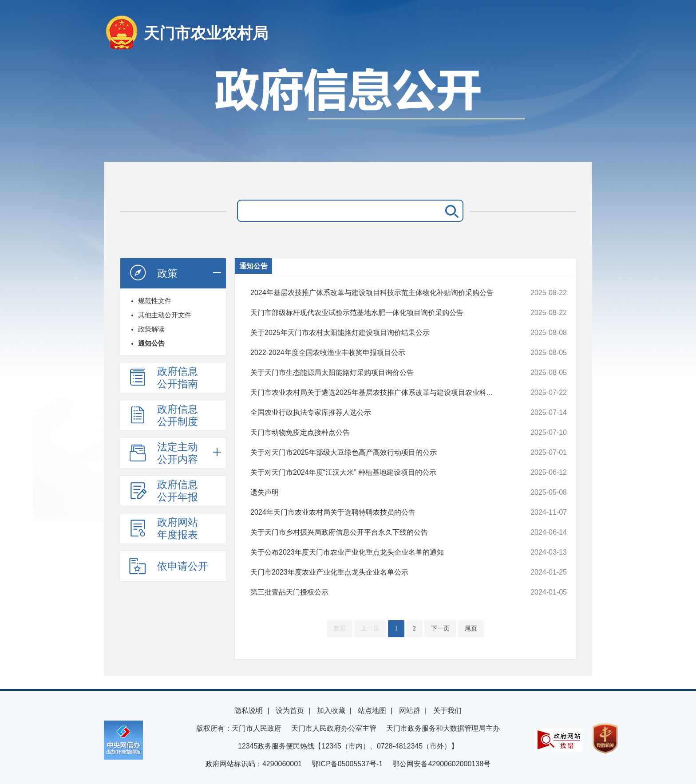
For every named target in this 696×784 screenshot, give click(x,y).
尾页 (471, 628)
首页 (340, 628)
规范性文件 (155, 301)
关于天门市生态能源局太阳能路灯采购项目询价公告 (379, 373)
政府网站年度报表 (163, 528)
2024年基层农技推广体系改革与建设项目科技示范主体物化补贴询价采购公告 (379, 293)
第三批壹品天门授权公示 (379, 592)
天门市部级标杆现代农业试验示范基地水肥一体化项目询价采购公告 (379, 313)
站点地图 (372, 711)
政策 (153, 273)
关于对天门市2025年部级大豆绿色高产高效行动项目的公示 (379, 453)
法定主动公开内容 (163, 453)
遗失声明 (379, 492)
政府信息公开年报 (163, 491)
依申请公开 (168, 566)
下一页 (440, 628)
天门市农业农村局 (206, 33)
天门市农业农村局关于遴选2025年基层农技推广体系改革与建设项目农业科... (379, 393)
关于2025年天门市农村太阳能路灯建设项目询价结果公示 (379, 333)
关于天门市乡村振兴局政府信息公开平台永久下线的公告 (379, 532)
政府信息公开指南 (163, 378)
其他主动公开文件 (165, 315)
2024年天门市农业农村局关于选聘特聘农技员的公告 (379, 512)
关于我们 (447, 711)
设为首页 (290, 711)
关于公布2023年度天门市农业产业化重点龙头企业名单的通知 (379, 552)
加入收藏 (331, 711)
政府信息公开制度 (163, 415)
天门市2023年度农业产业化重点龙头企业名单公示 (379, 572)
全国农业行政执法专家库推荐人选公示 (379, 413)
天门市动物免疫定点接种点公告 (379, 433)
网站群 (410, 711)
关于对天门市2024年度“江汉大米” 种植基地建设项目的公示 (379, 473)
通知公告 (151, 343)
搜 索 (450, 211)
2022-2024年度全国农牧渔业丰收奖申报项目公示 (379, 353)
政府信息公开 (348, 110)
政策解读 (151, 329)
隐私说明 (249, 711)
